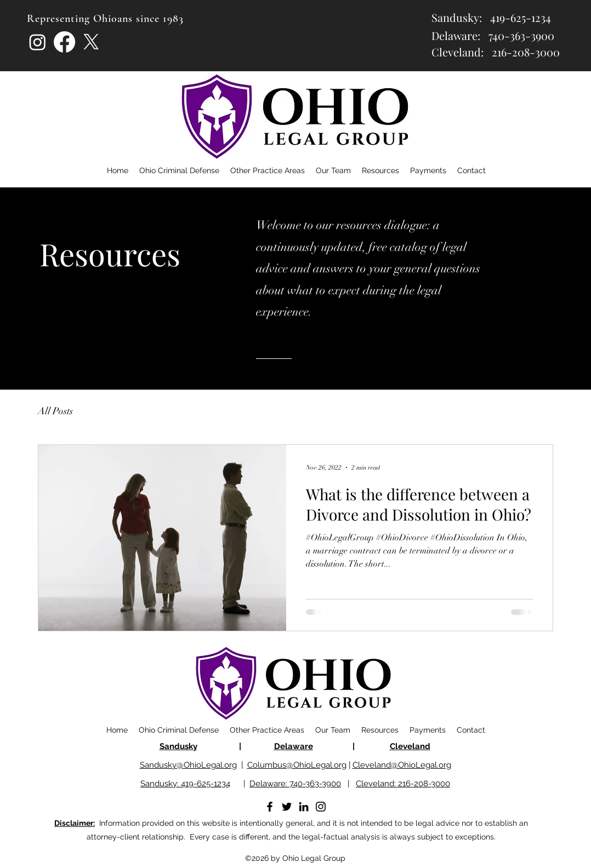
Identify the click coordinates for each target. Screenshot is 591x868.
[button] (380, 170)
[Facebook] (64, 42)
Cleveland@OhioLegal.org (402, 765)
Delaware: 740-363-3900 (295, 784)
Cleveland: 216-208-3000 (403, 784)
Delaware (294, 746)
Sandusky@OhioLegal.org (188, 765)
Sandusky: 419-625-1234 (185, 784)
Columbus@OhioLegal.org (297, 765)
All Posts (55, 411)
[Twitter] (287, 807)
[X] (91, 42)
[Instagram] (38, 42)
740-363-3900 (521, 35)
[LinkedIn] (304, 807)
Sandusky (178, 746)
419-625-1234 (521, 17)
